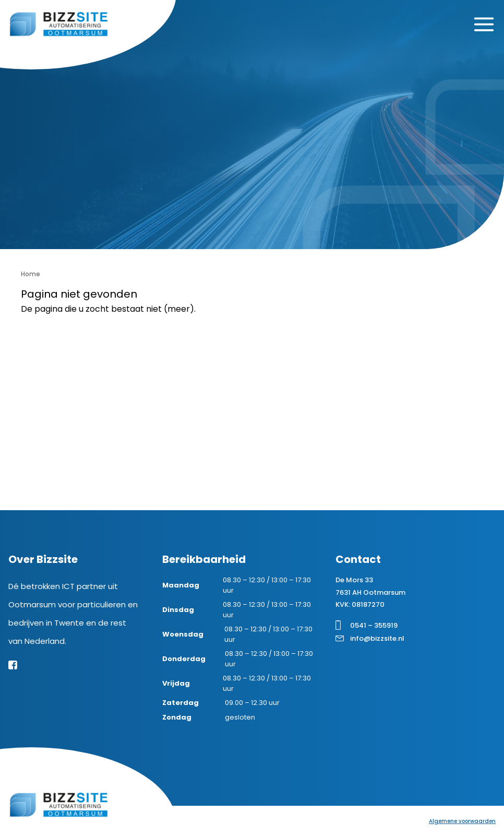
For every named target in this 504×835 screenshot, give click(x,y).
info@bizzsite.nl (377, 638)
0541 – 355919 (374, 625)
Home (31, 274)
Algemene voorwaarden (462, 821)
